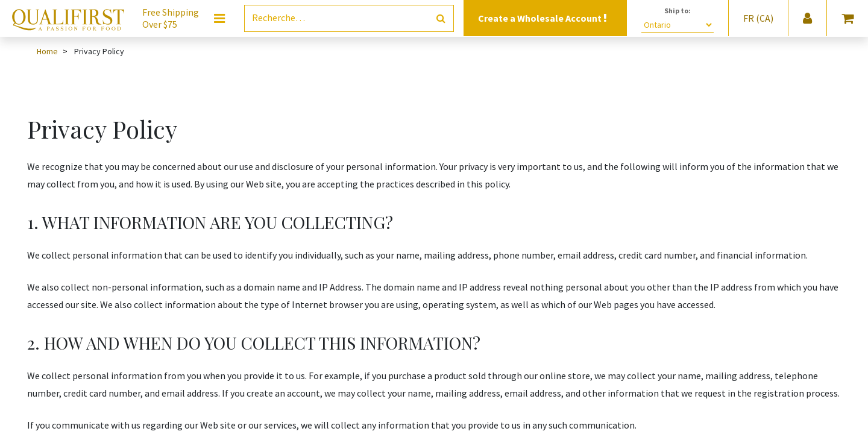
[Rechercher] (441, 18)
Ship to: (678, 11)
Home (47, 51)
